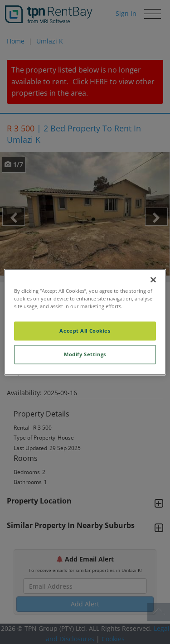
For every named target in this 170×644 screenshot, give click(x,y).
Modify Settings (85, 354)
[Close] (153, 280)
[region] (85, 322)
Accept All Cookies (85, 331)
